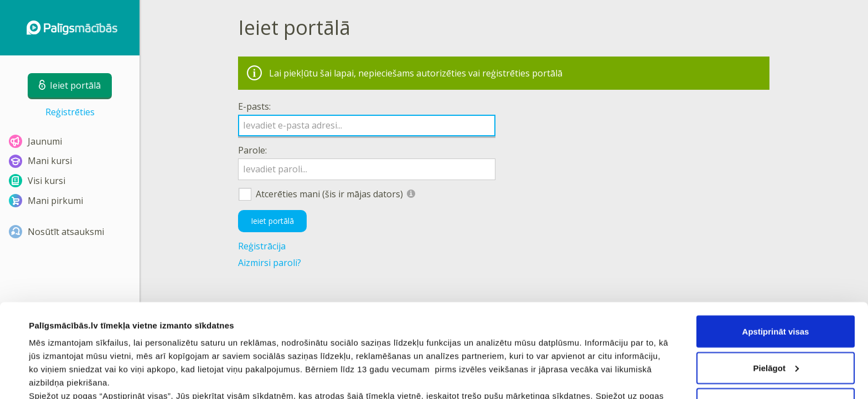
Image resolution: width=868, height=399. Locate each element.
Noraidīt (776, 316)
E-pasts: (254, 106)
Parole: (252, 150)
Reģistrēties (70, 112)
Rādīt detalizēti (58, 377)
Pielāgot (776, 280)
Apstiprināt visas (776, 244)
